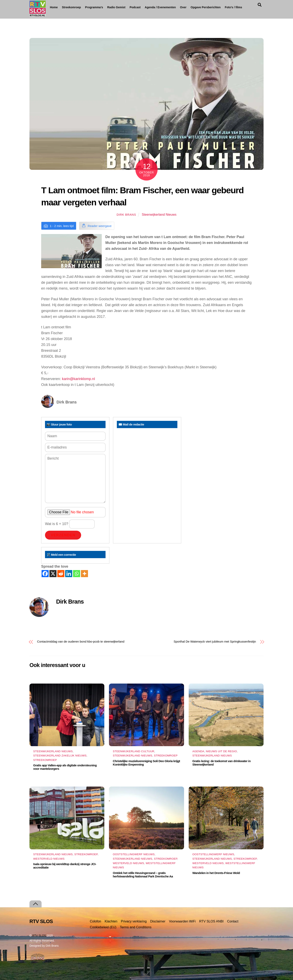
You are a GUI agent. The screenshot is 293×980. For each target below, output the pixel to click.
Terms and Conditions (136, 927)
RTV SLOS (39, 936)
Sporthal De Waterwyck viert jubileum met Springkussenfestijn (215, 641)
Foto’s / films (63, 17)
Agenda (198, 751)
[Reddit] (61, 574)
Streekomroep (75, 7)
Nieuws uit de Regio (221, 751)
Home (54, 7)
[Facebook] (45, 574)
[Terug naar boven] (36, 904)
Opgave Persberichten (224, 7)
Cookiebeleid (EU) (103, 927)
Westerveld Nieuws (49, 859)
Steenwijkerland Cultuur (133, 751)
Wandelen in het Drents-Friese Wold (216, 873)
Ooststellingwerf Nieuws (134, 854)
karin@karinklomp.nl (78, 379)
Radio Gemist (131, 7)
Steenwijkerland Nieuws (159, 214)
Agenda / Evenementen (175, 7)
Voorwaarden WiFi (182, 921)
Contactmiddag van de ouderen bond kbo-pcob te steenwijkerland (81, 641)
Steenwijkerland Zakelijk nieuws (60, 756)
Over (198, 7)
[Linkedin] (69, 574)
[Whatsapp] (77, 574)
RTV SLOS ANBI (211, 921)
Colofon (95, 921)
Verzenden (63, 535)
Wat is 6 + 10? (70, 524)
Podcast (150, 7)
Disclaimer (158, 921)
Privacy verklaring (134, 921)
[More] (84, 574)
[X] (53, 574)
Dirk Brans (126, 215)
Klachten (111, 921)
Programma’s (105, 7)
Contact (233, 921)
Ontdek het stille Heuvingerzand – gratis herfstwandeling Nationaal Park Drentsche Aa (143, 875)
